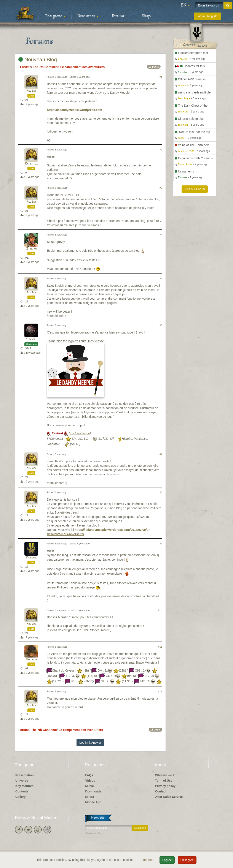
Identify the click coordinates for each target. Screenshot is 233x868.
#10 (160, 610)
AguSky (31, 91)
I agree (167, 860)
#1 (161, 77)
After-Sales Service (169, 797)
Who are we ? (165, 775)
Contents (22, 791)
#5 (161, 278)
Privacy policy (165, 786)
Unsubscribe (93, 833)
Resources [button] (88, 16)
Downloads (93, 791)
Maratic (31, 558)
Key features (24, 786)
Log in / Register (207, 16)
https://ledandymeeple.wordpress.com (74, 110)
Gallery (20, 797)
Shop (146, 16)
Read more (147, 860)
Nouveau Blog (38, 59)
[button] (185, 5)
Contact (161, 791)
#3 (161, 188)
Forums (118, 16)
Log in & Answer (90, 743)
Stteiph (31, 249)
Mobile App (93, 802)
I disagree (187, 860)
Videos (90, 781)
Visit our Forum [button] (195, 189)
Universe (22, 781)
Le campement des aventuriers (82, 67)
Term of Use (164, 781)
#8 (161, 492)
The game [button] (55, 16)
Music (89, 786)
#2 (161, 150)
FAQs (89, 775)
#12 (160, 691)
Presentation (25, 775)
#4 (161, 235)
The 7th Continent (46, 67)
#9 (161, 544)
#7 (161, 454)
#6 (161, 325)
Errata (89, 797)
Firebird (31, 339)
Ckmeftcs (31, 164)
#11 (160, 647)
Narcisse (31, 660)
